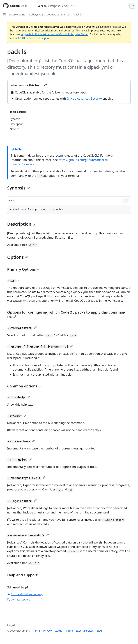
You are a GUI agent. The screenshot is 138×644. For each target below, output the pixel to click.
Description (21, 224)
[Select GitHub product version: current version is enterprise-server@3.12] (58, 6)
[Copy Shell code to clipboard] (125, 201)
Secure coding (17, 14)
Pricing (69, 631)
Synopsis (19, 188)
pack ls (78, 14)
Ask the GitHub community (25, 594)
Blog (99, 631)
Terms (37, 631)
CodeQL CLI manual (58, 14)
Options (18, 257)
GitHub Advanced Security (84, 99)
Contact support (19, 600)
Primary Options (24, 269)
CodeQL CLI (36, 14)
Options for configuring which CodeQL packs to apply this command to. (67, 314)
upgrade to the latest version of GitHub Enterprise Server (55, 34)
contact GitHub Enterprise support (31, 38)
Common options (24, 386)
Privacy (48, 631)
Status (58, 631)
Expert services (85, 631)
